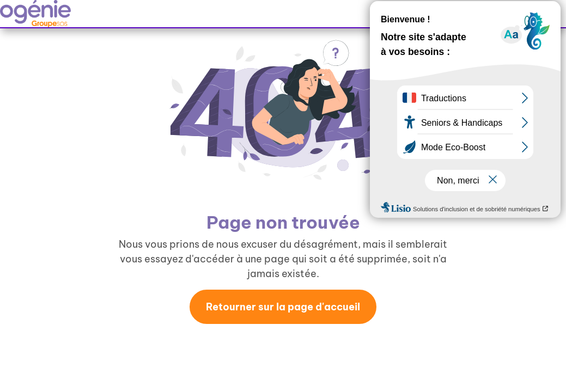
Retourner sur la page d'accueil (283, 307)
